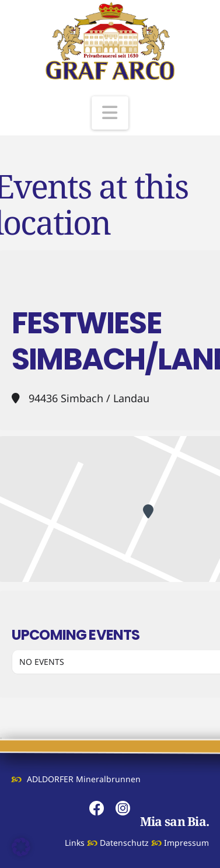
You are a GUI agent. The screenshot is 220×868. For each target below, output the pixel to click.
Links (75, 843)
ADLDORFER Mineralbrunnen (84, 779)
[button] (110, 113)
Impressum (186, 843)
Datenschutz (124, 843)
